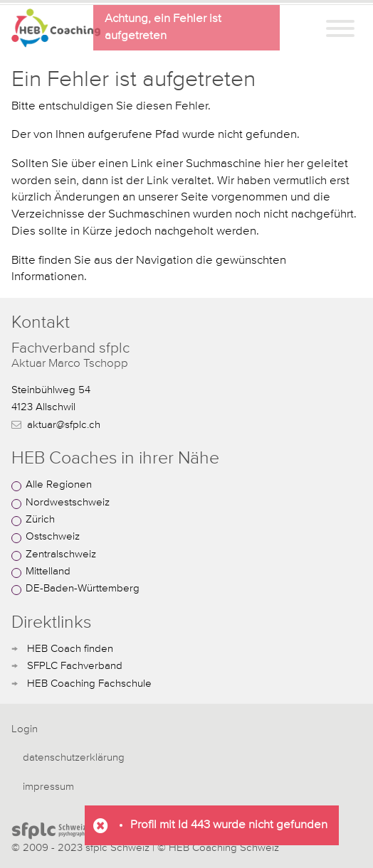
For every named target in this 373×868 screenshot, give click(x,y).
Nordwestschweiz (68, 502)
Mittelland (48, 571)
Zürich (40, 519)
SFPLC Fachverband (75, 666)
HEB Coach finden (70, 649)
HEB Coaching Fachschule (89, 684)
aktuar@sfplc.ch (64, 425)
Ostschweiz (53, 536)
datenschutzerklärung (74, 757)
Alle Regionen (59, 484)
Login (25, 729)
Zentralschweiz (61, 554)
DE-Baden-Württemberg (83, 588)
